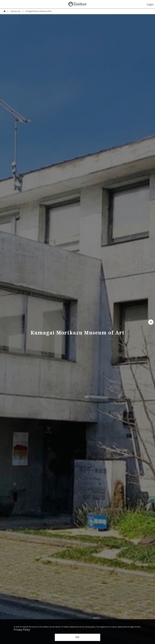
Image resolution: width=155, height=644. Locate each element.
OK (77, 637)
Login (150, 4)
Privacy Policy (22, 629)
